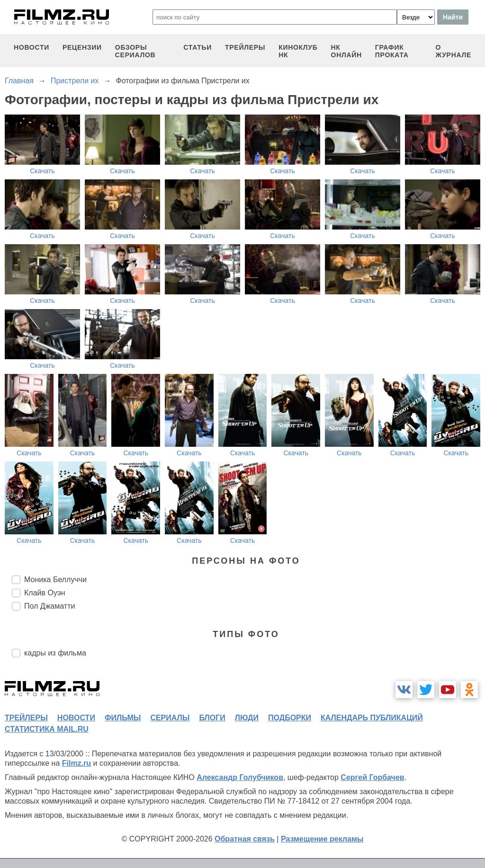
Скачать (42, 171)
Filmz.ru (76, 763)
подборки (290, 718)
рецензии (82, 47)
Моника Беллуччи (55, 580)
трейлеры (245, 47)
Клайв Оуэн (45, 593)
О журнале (453, 51)
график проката (392, 51)
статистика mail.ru (47, 729)
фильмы (123, 718)
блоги (212, 718)
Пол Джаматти (49, 606)
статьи (198, 47)
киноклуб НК (298, 51)
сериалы (170, 718)
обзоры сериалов (135, 51)
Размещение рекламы (322, 839)
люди (247, 718)
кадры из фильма (55, 653)
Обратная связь (245, 839)
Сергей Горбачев (372, 777)
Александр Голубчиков (240, 777)
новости (31, 47)
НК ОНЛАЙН (346, 51)
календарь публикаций (372, 718)
